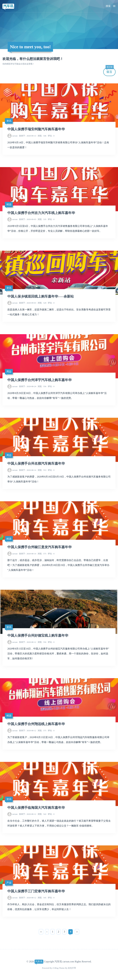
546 (42, 136)
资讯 (9, 121)
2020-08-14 (28, 470)
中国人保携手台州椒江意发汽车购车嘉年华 (39, 547)
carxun (15, 136)
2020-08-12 (28, 642)
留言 (110, 71)
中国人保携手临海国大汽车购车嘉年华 (36, 808)
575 (42, 554)
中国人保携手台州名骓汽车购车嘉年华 (36, 464)
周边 (9, 372)
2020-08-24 (28, 386)
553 (42, 470)
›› (77, 932)
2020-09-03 (28, 219)
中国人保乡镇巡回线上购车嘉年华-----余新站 (41, 296)
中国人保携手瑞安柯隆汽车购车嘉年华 (36, 129)
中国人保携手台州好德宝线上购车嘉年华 (38, 636)
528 (42, 303)
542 (42, 814)
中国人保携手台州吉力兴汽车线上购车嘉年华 (41, 213)
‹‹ (41, 932)
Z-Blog (55, 968)
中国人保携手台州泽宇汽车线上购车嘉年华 (39, 380)
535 (42, 219)
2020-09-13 (28, 136)
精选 (9, 204)
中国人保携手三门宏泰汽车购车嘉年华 (36, 891)
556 (42, 386)
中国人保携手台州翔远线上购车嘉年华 (36, 724)
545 (42, 898)
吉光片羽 (72, 968)
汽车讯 (8, 6)
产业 (9, 883)
